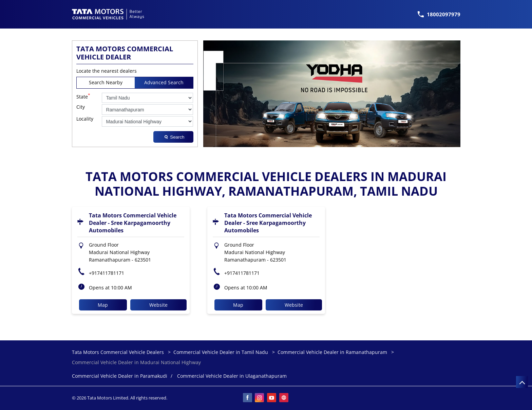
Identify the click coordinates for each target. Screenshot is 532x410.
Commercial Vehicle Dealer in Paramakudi (120, 376)
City (81, 107)
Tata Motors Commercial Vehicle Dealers (119, 352)
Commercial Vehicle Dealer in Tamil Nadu (221, 352)
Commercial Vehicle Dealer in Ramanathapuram (332, 352)
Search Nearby (106, 82)
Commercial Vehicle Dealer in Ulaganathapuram (232, 376)
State (83, 96)
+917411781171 (107, 273)
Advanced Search (164, 82)
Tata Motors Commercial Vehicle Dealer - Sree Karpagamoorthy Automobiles (133, 223)
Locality (85, 119)
